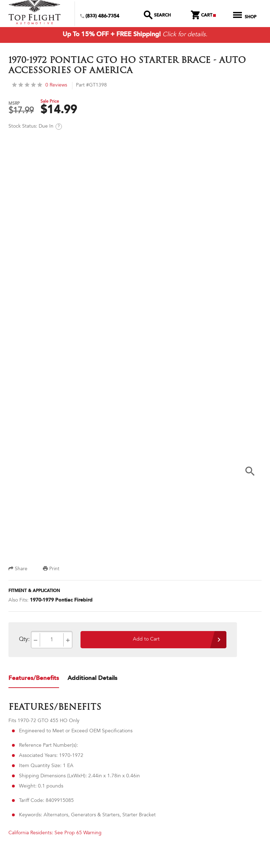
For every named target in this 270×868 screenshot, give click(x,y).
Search (157, 16)
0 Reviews (40, 86)
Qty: (24, 641)
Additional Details (92, 679)
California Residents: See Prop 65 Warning (55, 834)
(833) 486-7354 (100, 17)
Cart (203, 16)
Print (51, 570)
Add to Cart (146, 641)
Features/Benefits (34, 679)
